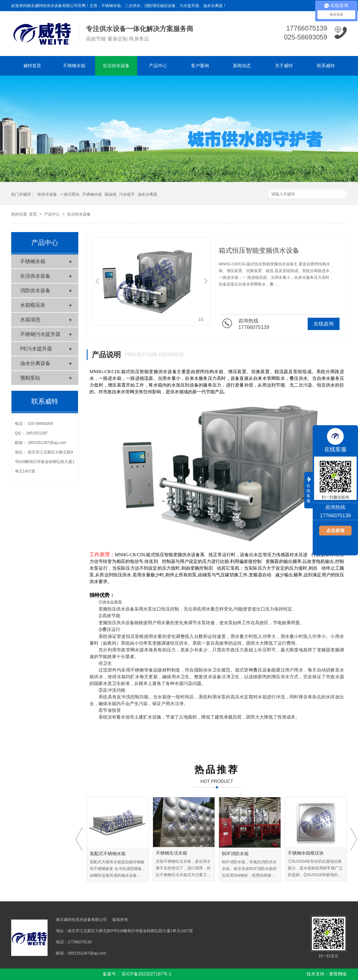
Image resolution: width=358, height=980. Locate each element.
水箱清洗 (30, 320)
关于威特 (284, 66)
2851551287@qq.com (47, 443)
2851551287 (37, 433)
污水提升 (127, 194)
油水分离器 (147, 194)
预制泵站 (30, 378)
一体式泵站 (70, 194)
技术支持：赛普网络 (327, 974)
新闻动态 (242, 66)
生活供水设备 (116, 66)
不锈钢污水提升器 (40, 334)
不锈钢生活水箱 (171, 853)
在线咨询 (324, 324)
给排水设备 (47, 194)
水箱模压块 (33, 305)
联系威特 (326, 66)
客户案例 (200, 66)
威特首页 (32, 66)
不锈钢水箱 (74, 66)
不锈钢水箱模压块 (306, 853)
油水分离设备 (35, 363)
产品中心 (158, 66)
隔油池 (110, 194)
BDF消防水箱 (235, 854)
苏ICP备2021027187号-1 (147, 974)
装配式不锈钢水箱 (108, 854)
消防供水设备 (35, 291)
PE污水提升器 (36, 349)
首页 (33, 214)
